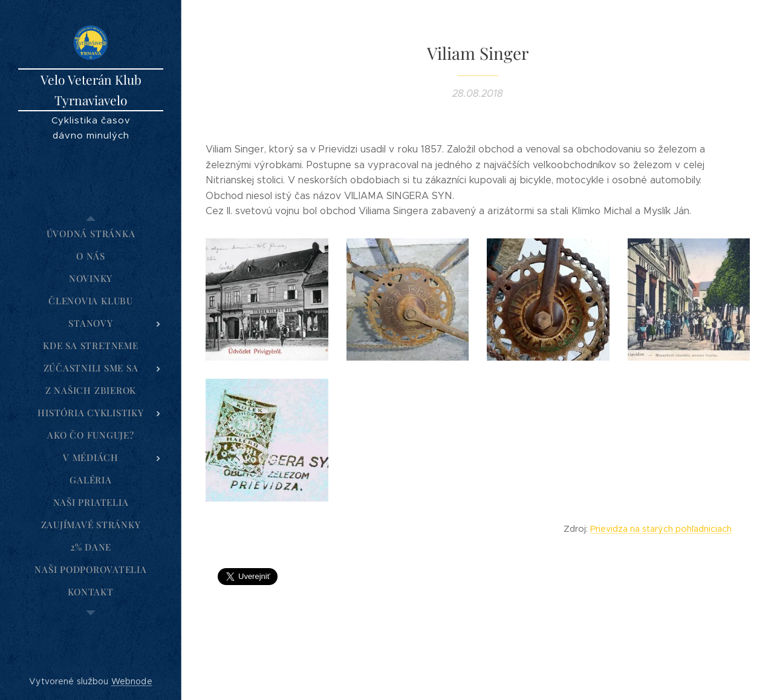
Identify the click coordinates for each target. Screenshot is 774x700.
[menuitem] (91, 234)
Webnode (132, 681)
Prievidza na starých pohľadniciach (661, 529)
